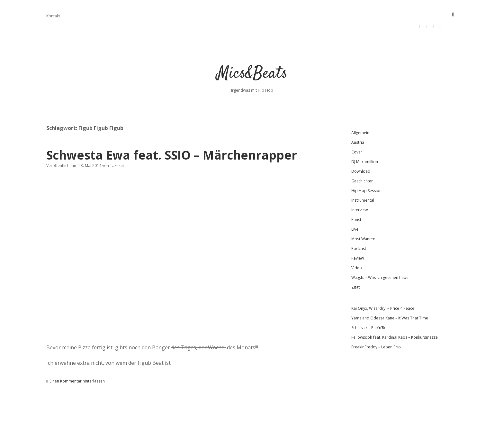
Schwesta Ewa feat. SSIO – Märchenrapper (172, 136)
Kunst (356, 200)
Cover (357, 133)
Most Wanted (363, 220)
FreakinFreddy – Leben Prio (376, 328)
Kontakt (53, 16)
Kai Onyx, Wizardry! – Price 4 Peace (383, 289)
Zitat (355, 268)
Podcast (359, 229)
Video (357, 249)
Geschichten (362, 162)
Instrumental (363, 181)
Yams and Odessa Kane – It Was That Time (390, 299)
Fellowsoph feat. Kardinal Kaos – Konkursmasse (395, 318)
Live (355, 210)
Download (361, 152)
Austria (358, 123)
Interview (360, 191)
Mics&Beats (252, 55)
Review (358, 239)
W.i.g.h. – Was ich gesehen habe (380, 258)
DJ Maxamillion (365, 142)
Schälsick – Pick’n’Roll (370, 308)
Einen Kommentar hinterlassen (77, 362)
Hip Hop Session (366, 171)
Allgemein (360, 113)
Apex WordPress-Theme (232, 435)
